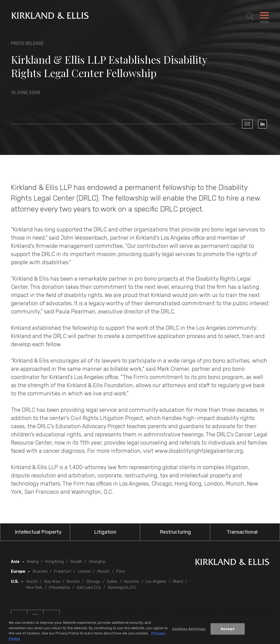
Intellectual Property (38, 532)
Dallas (112, 582)
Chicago (93, 582)
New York (34, 588)
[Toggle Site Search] (250, 16)
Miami (178, 582)
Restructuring (175, 532)
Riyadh (76, 562)
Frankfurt (63, 571)
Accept (228, 630)
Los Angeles (156, 582)
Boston (73, 582)
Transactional (242, 532)
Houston (131, 582)
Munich (103, 571)
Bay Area (52, 582)
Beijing (33, 562)
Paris (121, 571)
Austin (32, 582)
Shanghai (97, 562)
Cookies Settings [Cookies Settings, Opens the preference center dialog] (189, 630)
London (84, 571)
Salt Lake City (89, 588)
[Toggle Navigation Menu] (264, 16)
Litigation (105, 532)
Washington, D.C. (122, 588)
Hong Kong (54, 562)
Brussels (40, 571)
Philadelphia (59, 588)
